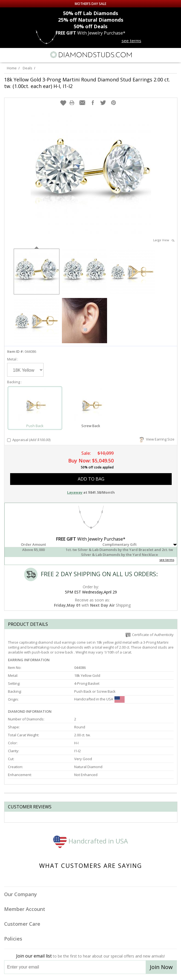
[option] (37, 271)
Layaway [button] (75, 492)
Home (12, 68)
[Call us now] (163, 54)
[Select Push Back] (35, 406)
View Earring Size (157, 439)
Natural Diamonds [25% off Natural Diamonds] (91, 20)
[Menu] (7, 55)
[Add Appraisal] (9, 440)
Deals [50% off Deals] (90, 26)
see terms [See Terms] (167, 560)
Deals (28, 68)
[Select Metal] (25, 370)
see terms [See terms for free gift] (131, 41)
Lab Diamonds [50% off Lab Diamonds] (90, 13)
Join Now (161, 967)
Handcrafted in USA (90, 841)
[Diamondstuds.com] (91, 55)
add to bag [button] (91, 479)
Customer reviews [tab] (30, 807)
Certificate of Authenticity (150, 635)
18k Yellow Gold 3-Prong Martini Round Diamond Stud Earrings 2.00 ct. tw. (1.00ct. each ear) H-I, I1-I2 (87, 83)
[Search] (18, 55)
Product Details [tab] (28, 624)
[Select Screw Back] (90, 406)
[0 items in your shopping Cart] (174, 55)
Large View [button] (164, 240)
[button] (63, 103)
